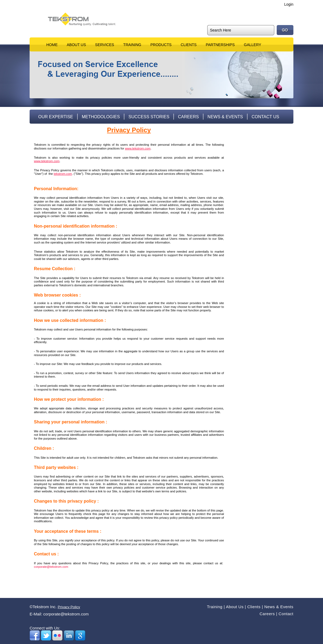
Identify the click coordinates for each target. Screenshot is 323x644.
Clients (189, 45)
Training (132, 45)
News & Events (225, 117)
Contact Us (266, 117)
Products (161, 45)
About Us (76, 45)
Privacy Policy (69, 607)
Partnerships (220, 45)
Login (289, 4)
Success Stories (149, 117)
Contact (286, 614)
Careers (188, 117)
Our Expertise (56, 117)
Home (52, 45)
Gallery (252, 45)
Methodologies (101, 117)
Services (105, 45)
